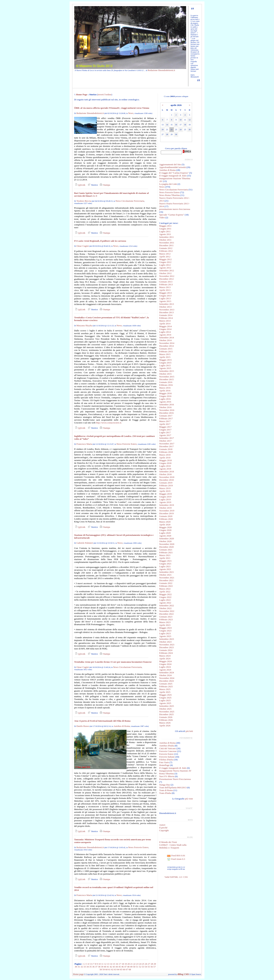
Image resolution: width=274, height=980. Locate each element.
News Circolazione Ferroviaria (130, 201)
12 (105, 964)
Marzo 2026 (165, 723)
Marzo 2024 (165, 656)
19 (126, 964)
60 (107, 969)
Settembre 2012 (167, 271)
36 (93, 967)
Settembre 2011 (167, 237)
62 (112, 969)
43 (114, 967)
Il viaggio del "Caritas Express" (174, 173)
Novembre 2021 (167, 578)
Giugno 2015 (165, 363)
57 (155, 967)
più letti (189, 731)
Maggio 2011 (165, 226)
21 (131, 964)
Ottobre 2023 (165, 642)
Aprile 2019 (165, 491)
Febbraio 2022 (166, 586)
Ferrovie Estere (166, 754)
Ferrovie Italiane (167, 757)
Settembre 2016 (167, 405)
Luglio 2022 (165, 600)
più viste (189, 799)
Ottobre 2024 (165, 675)
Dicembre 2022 (166, 614)
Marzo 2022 (165, 589)
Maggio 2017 (165, 427)
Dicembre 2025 (166, 714)
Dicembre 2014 (166, 346)
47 (125, 967)
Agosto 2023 (165, 636)
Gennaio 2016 (166, 382)
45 (120, 967)
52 (140, 967)
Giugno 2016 (165, 396)
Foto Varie (164, 762)
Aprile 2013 (165, 290)
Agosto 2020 (165, 536)
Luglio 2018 (165, 466)
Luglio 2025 (165, 700)
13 (108, 964)
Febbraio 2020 (166, 519)
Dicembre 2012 (166, 279)
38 (99, 967)
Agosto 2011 (165, 234)
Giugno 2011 (165, 229)
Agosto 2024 (165, 670)
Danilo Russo (83, 726)
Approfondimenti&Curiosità (172, 167)
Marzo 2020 (165, 522)
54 (146, 967)
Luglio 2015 (165, 365)
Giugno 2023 (165, 631)
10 (100, 964)
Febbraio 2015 (166, 351)
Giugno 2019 (165, 497)
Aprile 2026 (165, 726)
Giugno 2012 (165, 262)
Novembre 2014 (167, 343)
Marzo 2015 (165, 354)
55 (149, 967)
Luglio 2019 (165, 499)
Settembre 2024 (167, 672)
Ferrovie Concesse (168, 751)
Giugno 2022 (165, 597)
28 (152, 964)
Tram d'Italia (165, 793)
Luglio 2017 (165, 432)
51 (137, 967)
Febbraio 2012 (166, 251)
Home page (78, 974)
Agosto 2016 (165, 402)
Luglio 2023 (165, 633)
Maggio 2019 (165, 494)
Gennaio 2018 (166, 449)
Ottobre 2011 (165, 240)
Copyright (164, 830)
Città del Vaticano (167, 748)
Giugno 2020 (165, 530)
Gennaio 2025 (166, 684)
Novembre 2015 (167, 377)
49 (131, 967)
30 (76, 967)
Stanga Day (165, 785)
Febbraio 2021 (166, 552)
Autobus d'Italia (167, 746)
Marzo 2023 (165, 622)
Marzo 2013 (165, 287)
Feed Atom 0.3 (176, 859)
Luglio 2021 (165, 566)
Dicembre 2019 (166, 513)
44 (117, 967)
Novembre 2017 (167, 444)
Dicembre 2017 (166, 446)
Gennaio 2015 (166, 349)
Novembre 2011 (167, 243)
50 (134, 967)
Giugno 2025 (165, 698)
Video (162, 217)
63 (115, 969)
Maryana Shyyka (84, 325)
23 (137, 964)
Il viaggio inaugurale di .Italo (173, 176)
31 (79, 967)
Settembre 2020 (167, 539)
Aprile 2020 (165, 525)
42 (111, 967)
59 (104, 969)
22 (134, 964)
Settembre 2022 (167, 605)
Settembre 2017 (167, 438)
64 (118, 969)
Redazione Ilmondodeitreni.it (161, 70)
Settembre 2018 (167, 472)
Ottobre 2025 (165, 709)
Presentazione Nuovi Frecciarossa (175, 779)
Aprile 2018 (165, 458)
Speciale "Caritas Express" (172, 215)
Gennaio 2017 (166, 416)
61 (109, 969)
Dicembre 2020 (166, 547)
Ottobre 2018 (165, 474)
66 (124, 969)
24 (140, 964)
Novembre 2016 (167, 410)
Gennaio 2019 (166, 483)
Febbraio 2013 (166, 284)
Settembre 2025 (167, 706)
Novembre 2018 (167, 477)
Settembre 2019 (167, 505)
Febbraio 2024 (166, 653)
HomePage (164, 765)
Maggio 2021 (165, 561)
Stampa (105, 185)
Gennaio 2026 (166, 717)
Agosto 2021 (165, 569)
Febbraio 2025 (166, 686)
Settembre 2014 (167, 338)
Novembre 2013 (167, 310)
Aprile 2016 (165, 391)
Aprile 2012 (165, 257)
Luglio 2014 (165, 332)
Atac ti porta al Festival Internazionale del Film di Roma (102, 721)
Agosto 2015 (165, 368)
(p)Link (80, 185)
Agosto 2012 (165, 268)
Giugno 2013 (165, 296)
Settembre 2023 (167, 639)
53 (143, 967)
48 (128, 967)
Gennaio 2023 (166, 617)
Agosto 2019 (165, 502)
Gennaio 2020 (166, 516)
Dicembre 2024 (166, 681)
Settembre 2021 (167, 572)
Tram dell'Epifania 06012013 (173, 787)
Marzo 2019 (165, 488)
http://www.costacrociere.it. (109, 423)
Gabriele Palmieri (85, 543)
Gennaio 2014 (166, 315)
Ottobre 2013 (165, 307)
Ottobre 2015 (165, 374)
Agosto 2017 (165, 435)
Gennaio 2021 (166, 550)
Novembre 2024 (167, 678)
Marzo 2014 (165, 321)
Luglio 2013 (165, 298)
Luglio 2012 (165, 265)
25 (143, 964)
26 (146, 964)
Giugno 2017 (165, 430)
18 (123, 964)
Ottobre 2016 (165, 407)
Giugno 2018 (165, 463)
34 (87, 967)
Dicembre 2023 (166, 647)
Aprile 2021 (165, 558)
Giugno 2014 (165, 329)
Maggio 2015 (165, 360)
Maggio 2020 (165, 527)
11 (102, 964)
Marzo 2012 (165, 254)
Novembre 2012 (167, 276)
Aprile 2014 (165, 324)
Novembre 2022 (167, 611)
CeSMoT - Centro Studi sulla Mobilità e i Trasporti (173, 846)
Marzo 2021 (165, 555)
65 (121, 969)
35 (90, 967)
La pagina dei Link (168, 184)
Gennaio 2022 (166, 583)
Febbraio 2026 (166, 720)
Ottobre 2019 (165, 508)
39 (102, 967)
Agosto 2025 (165, 703)
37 (96, 967)
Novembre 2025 (167, 712)
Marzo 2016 (165, 388)
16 (117, 964)
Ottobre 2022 (165, 608)
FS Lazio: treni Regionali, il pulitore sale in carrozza (100, 241)
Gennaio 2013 (166, 282)
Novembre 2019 (167, 511)
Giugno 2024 (165, 664)
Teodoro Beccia (84, 201)
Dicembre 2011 (166, 245)
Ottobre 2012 (165, 273)
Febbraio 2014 (166, 318)
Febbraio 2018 (166, 452)
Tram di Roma (166, 790)
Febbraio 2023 (166, 619)
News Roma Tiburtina (170, 195)
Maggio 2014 (165, 326)
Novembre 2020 (167, 544)
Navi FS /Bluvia (167, 776)
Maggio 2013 (165, 293)
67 (127, 969)
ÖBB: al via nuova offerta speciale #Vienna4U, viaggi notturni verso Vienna (112, 108)
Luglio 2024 (165, 667)
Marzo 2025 (165, 689)
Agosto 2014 (165, 335)
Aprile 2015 (165, 357)
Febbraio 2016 (166, 385)
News (131, 113)
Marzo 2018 (165, 455)
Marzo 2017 (165, 421)
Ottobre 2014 (165, 340)
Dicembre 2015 (166, 379)
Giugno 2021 (165, 564)
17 (120, 964)
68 (130, 969)
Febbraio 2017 (166, 418)
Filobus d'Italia (166, 760)
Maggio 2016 (165, 393)
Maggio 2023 (165, 628)
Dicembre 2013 (166, 312)
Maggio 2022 (165, 594)
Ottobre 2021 (165, 575)
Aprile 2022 (165, 592)
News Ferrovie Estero (127, 444)
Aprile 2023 (165, 625)
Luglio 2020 (165, 533)
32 (82, 967)
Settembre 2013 (167, 304)
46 (122, 967)
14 (111, 964)
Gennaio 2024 (166, 650)
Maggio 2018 (165, 460)
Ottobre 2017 (165, 441)
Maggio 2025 (165, 695)
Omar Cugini (82, 246)
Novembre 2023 (167, 645)
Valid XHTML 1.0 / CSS (176, 877)
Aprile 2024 (165, 659)
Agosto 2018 (165, 469)
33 (85, 967)
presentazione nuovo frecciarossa (175, 209)
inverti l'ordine (104, 94)
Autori (162, 825)
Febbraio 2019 (166, 485)
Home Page (82, 94)
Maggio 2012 (165, 259)
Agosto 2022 (165, 603)
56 (152, 967)
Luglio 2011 (165, 231)
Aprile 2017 (165, 424)
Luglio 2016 (165, 399)
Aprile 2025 (165, 692)
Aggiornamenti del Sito (170, 164)
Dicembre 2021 (166, 580)
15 (114, 964)
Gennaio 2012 (166, 248)
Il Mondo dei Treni (168, 842)
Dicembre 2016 (166, 413)
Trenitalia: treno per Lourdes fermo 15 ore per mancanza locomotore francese (113, 662)
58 (101, 969)
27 (149, 964)
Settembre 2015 (167, 371)
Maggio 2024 (165, 661)
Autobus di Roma (122, 726)
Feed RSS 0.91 (176, 856)
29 (155, 964)
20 (129, 964)
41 (108, 967)
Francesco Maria (84, 444)
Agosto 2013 (165, 301)
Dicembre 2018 (166, 480)
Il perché (163, 828)
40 (105, 967)
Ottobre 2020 (165, 541)
